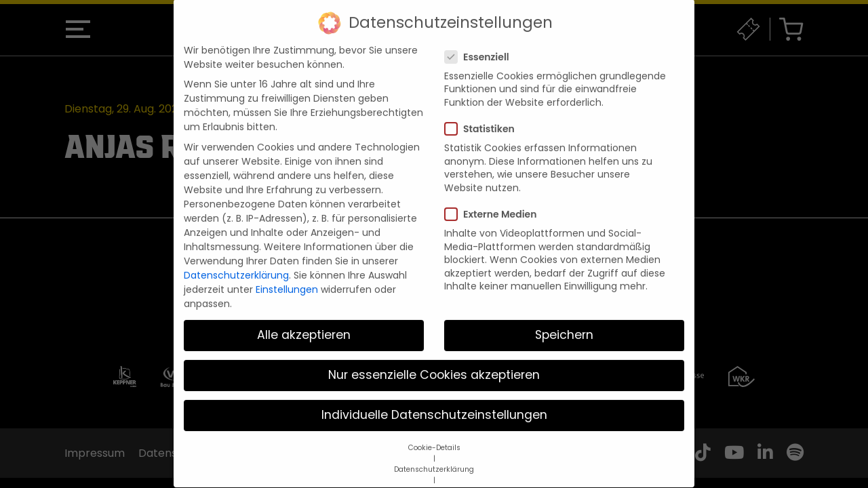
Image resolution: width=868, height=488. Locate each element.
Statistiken (484, 115)
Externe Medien (495, 201)
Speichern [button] (564, 321)
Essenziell (481, 43)
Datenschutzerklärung (236, 262)
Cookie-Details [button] (434, 434)
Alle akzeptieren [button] (304, 321)
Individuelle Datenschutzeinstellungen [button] (434, 402)
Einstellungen (287, 276)
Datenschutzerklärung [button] (434, 456)
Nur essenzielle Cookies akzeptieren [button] (434, 361)
